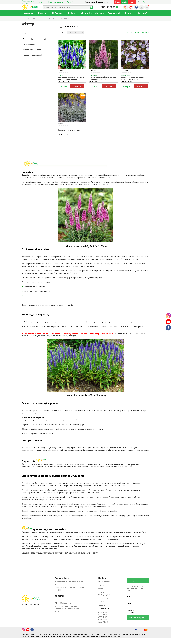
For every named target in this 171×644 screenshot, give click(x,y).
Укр (144, 2)
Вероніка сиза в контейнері (69, 130)
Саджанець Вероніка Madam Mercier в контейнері (133, 78)
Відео (118, 2)
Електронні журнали (56, 2)
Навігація (103, 578)
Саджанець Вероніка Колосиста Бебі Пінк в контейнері (103, 78)
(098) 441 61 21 (104, 615)
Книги (128, 13)
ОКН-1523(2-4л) (95, 81)
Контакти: (59, 596)
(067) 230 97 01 (63, 603)
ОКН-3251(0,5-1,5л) (65, 134)
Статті (132, 2)
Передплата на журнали (138, 581)
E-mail (129, 603)
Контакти (41, 2)
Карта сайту (103, 598)
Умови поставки (105, 582)
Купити (77, 86)
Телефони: (104, 609)
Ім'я (128, 596)
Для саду (100, 13)
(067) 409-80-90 (108, 7)
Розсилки (130, 610)
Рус (139, 2)
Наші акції (142, 13)
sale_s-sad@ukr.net (62, 599)
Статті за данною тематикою (138, 33)
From (30, 39)
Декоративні (114, 13)
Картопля (43, 13)
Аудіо (125, 2)
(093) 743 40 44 (104, 622)
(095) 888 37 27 (104, 620)
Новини (131, 612)
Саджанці (29, 13)
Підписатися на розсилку (138, 618)
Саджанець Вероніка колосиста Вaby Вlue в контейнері (71, 78)
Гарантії (70, 2)
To (43, 39)
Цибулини (57, 13)
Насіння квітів (85, 13)
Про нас (25, 3)
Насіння (71, 13)
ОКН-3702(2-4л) (127, 81)
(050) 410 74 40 (104, 617)
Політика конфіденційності (105, 593)
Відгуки (101, 602)
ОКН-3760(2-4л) (64, 81)
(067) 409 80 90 (104, 612)
